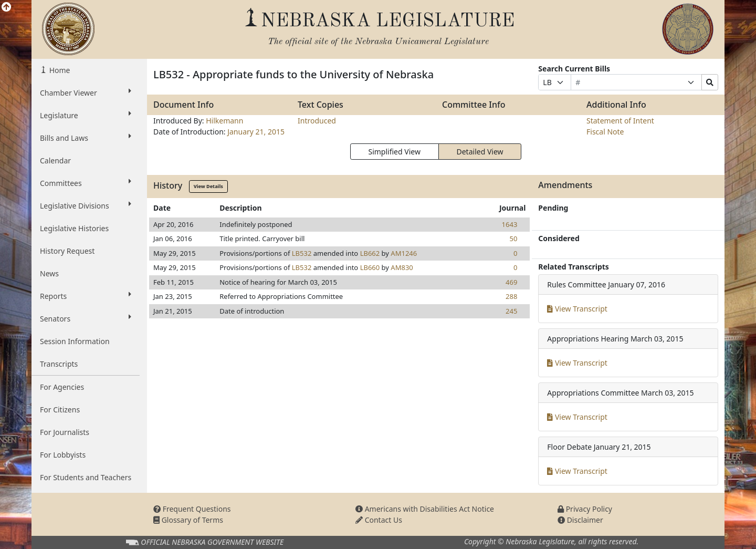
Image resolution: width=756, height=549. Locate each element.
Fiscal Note (605, 132)
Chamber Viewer (86, 92)
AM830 (402, 267)
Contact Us (379, 520)
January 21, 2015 (256, 132)
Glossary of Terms (188, 520)
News (49, 273)
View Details (208, 186)
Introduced (317, 121)
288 (511, 296)
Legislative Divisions (86, 205)
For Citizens (60, 410)
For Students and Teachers (86, 477)
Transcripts (59, 364)
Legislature (86, 115)
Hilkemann (224, 121)
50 (513, 239)
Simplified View (394, 152)
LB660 (370, 267)
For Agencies (62, 387)
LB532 (302, 253)
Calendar (55, 160)
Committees (86, 183)
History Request (67, 251)
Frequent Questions (192, 509)
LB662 (370, 253)
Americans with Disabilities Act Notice (425, 509)
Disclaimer (580, 520)
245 (511, 311)
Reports (86, 296)
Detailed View (480, 152)
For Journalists (65, 432)
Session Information (75, 341)
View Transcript (577, 309)
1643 (510, 224)
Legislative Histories (74, 228)
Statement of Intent (620, 121)
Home (59, 70)
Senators (86, 318)
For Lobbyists (63, 455)
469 (511, 282)
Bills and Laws (86, 138)
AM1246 (404, 253)
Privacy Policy (585, 509)
